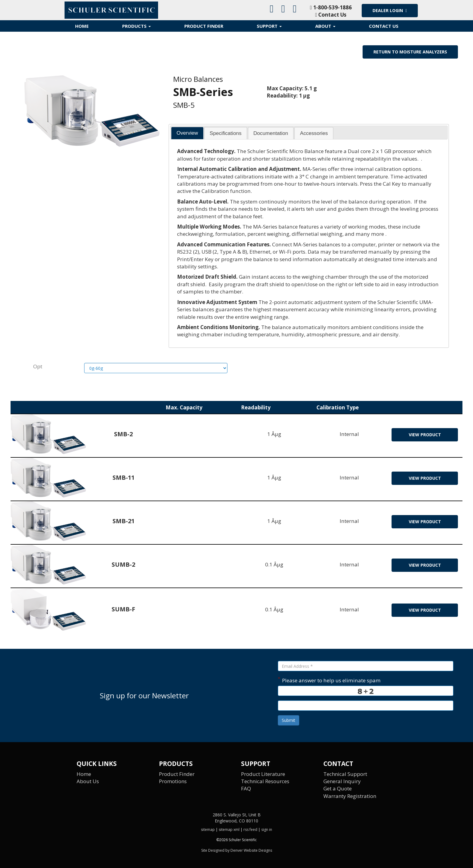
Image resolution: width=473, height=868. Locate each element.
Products (137, 26)
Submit (289, 721)
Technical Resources (265, 781)
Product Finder (204, 26)
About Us (88, 781)
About (325, 26)
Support (269, 26)
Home (82, 26)
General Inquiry (342, 781)
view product (425, 435)
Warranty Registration (350, 796)
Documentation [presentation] (271, 133)
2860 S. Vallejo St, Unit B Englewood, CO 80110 (237, 818)
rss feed (250, 830)
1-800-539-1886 (331, 7)
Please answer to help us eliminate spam (329, 680)
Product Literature (263, 774)
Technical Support (346, 774)
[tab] (187, 133)
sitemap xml (229, 830)
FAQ (246, 789)
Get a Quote (338, 789)
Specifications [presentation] (225, 133)
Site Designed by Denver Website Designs (237, 850)
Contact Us (331, 15)
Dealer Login (390, 10)
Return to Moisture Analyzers (410, 52)
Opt (38, 366)
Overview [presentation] (187, 133)
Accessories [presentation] (314, 133)
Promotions (173, 781)
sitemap (208, 830)
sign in (267, 830)
